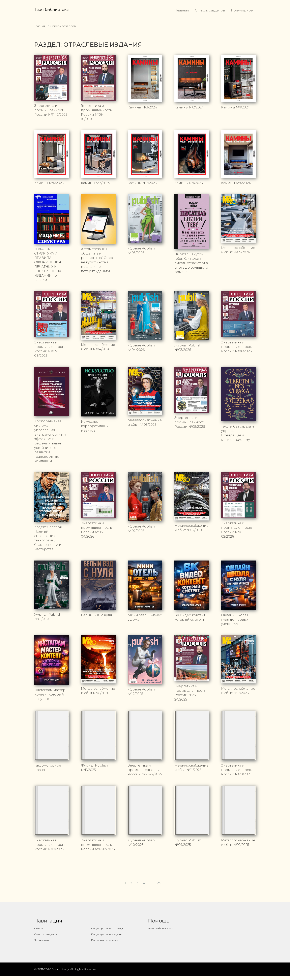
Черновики (41, 940)
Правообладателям (161, 928)
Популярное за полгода (107, 928)
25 (159, 883)
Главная (182, 10)
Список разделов (210, 10)
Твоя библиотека (51, 9)
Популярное (242, 10)
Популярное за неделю (107, 934)
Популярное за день (105, 940)
